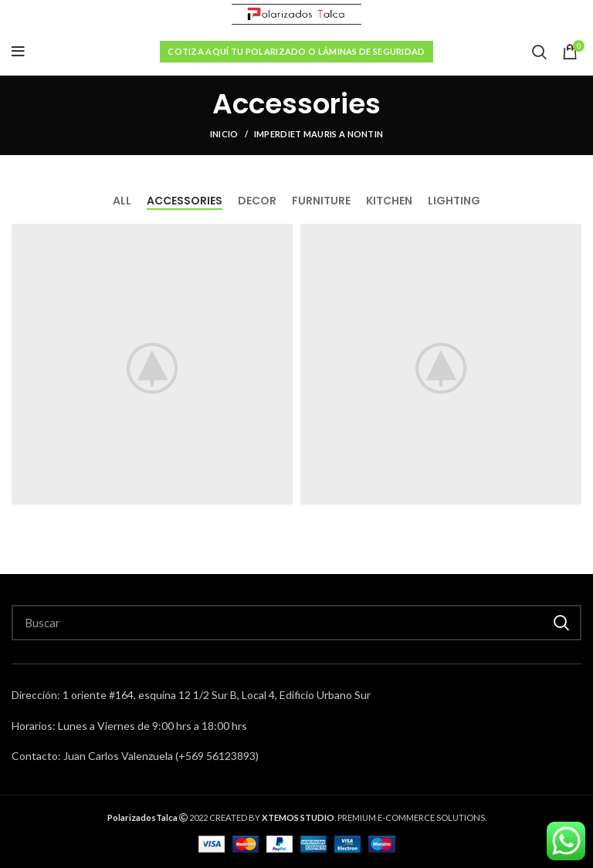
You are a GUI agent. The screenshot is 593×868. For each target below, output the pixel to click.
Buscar (561, 623)
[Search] (296, 623)
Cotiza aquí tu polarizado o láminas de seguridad (296, 51)
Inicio (224, 134)
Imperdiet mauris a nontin (319, 134)
